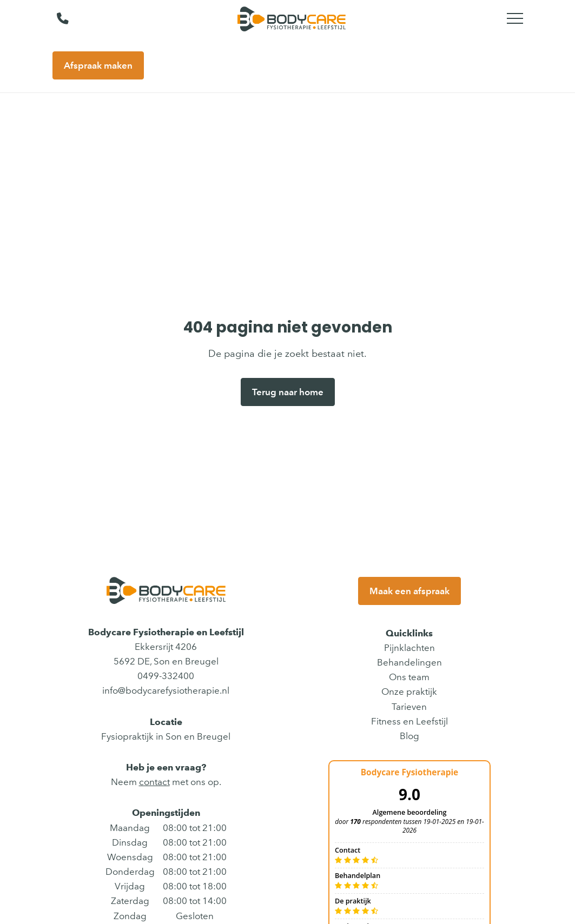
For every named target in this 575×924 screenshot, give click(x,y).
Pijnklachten (409, 648)
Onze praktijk (409, 692)
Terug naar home (288, 392)
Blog (409, 736)
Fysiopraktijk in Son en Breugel (166, 736)
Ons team (409, 677)
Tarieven (409, 707)
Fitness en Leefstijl (409, 721)
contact (154, 782)
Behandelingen (409, 662)
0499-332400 (166, 676)
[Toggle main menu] (515, 19)
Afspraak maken (98, 65)
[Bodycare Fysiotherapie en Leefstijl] (292, 19)
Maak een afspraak (409, 591)
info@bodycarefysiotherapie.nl (166, 690)
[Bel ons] (57, 19)
